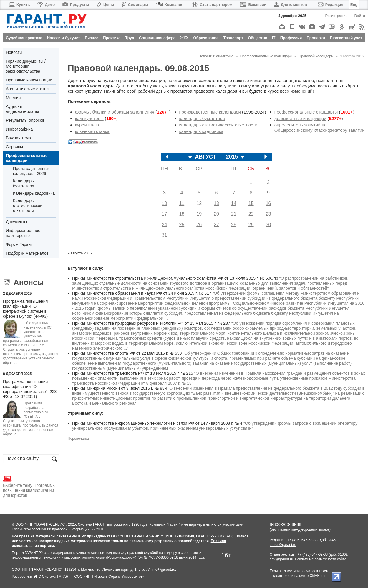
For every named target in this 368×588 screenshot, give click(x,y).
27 (216, 225)
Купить (19, 5)
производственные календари (210, 112)
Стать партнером (212, 5)
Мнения (13, 98)
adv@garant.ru (281, 559)
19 (199, 214)
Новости (14, 52)
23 (268, 214)
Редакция (330, 5)
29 (251, 225)
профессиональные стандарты (306, 112)
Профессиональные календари (27, 158)
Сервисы (14, 147)
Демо (46, 5)
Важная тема (18, 138)
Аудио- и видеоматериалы (22, 109)
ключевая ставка (92, 131)
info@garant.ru (163, 569)
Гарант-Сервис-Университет (119, 577)
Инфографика (19, 129)
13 (216, 203)
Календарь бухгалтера (24, 183)
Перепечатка (78, 439)
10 (165, 203)
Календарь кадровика (34, 193)
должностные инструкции (300, 118)
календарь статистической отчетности (218, 125)
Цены (105, 5)
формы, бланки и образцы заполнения (115, 112)
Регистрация (336, 16)
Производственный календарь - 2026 (31, 171)
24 (165, 225)
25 (182, 225)
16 (268, 203)
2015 (232, 157)
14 (234, 203)
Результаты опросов (25, 120)
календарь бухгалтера (202, 118)
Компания (170, 5)
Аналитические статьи (27, 89)
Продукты (76, 5)
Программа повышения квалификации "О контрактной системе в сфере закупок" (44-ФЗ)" (26, 309)
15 (251, 203)
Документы (16, 222)
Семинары (135, 5)
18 (182, 214)
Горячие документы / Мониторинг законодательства (26, 66)
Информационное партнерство (23, 233)
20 (216, 214)
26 (199, 225)
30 (268, 225)
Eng (354, 5)
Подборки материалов (27, 253)
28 (234, 225)
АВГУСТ (205, 157)
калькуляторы (89, 118)
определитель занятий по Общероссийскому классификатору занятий (320, 128)
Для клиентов (291, 5)
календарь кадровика (201, 131)
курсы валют (88, 125)
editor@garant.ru (283, 545)
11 (182, 203)
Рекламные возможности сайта (321, 559)
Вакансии (253, 5)
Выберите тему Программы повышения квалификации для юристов (29, 486)
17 (165, 214)
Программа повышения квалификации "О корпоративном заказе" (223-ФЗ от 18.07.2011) (30, 389)
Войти (360, 16)
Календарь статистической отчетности (28, 206)
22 (251, 214)
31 (165, 235)
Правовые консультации (29, 80)
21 (234, 214)
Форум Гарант (19, 244)
